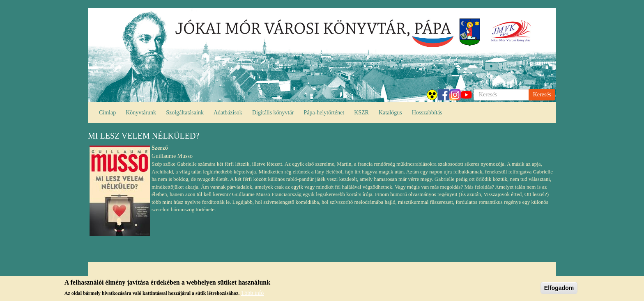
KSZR (361, 113)
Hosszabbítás (427, 113)
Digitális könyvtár (273, 113)
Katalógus (390, 113)
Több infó (253, 295)
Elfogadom (559, 290)
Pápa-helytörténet (324, 113)
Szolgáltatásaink (185, 113)
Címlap (107, 113)
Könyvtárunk (141, 113)
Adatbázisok (228, 113)
